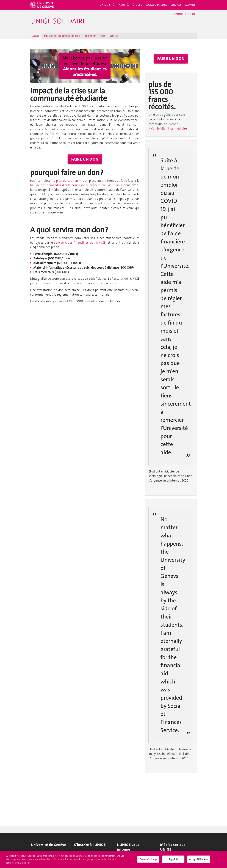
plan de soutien (67, 181)
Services (176, 5)
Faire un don (90, 36)
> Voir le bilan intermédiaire (168, 128)
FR (189, 14)
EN (193, 14)
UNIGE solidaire (58, 21)
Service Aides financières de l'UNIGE (80, 243)
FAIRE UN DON (85, 159)
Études (137, 5)
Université (107, 5)
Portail (178, 14)
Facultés (123, 5)
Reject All (173, 860)
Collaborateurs (156, 5)
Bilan (103, 36)
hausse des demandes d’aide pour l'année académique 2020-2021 (76, 185)
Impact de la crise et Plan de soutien (62, 36)
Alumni (190, 5)
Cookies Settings (148, 860)
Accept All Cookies (199, 860)
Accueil (36, 36)
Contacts (114, 36)
